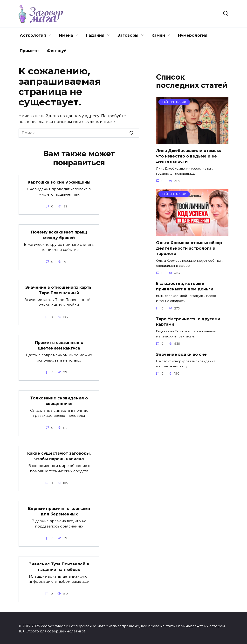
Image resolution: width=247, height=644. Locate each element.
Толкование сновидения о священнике (59, 400)
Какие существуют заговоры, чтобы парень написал (59, 455)
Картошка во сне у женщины (59, 182)
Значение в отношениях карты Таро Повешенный (59, 290)
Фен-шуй (57, 51)
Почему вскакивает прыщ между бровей (59, 235)
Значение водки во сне (181, 354)
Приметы (30, 51)
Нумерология (193, 35)
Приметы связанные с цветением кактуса (59, 345)
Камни (158, 35)
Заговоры (128, 35)
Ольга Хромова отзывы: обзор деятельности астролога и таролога (189, 248)
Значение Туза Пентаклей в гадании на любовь (59, 565)
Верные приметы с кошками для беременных (59, 510)
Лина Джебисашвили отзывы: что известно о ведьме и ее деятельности (189, 156)
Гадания (95, 35)
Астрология (33, 35)
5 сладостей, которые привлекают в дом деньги (185, 286)
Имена (66, 35)
